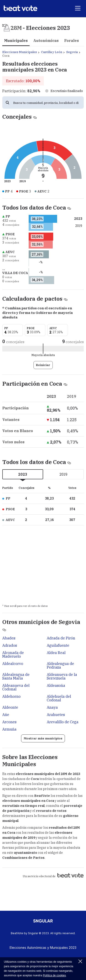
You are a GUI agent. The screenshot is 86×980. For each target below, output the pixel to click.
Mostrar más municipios (43, 738)
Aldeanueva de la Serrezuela (62, 676)
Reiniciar (43, 365)
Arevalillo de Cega (63, 722)
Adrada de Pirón (61, 638)
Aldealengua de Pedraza (60, 665)
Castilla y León (52, 52)
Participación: (21, 91)
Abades (9, 638)
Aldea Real (56, 653)
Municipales (16, 41)
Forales (72, 41)
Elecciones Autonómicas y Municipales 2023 (43, 948)
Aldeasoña (56, 685)
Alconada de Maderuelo (13, 654)
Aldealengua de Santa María (16, 676)
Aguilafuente (58, 645)
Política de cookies (54, 975)
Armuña (9, 729)
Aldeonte (10, 707)
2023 (23, 474)
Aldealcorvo (13, 664)
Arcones (9, 722)
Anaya (52, 707)
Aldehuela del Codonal (59, 698)
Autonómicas (46, 41)
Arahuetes (56, 715)
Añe (6, 715)
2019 (63, 474)
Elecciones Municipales (20, 52)
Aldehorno (11, 696)
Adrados (10, 645)
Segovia (72, 52)
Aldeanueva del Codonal (16, 687)
